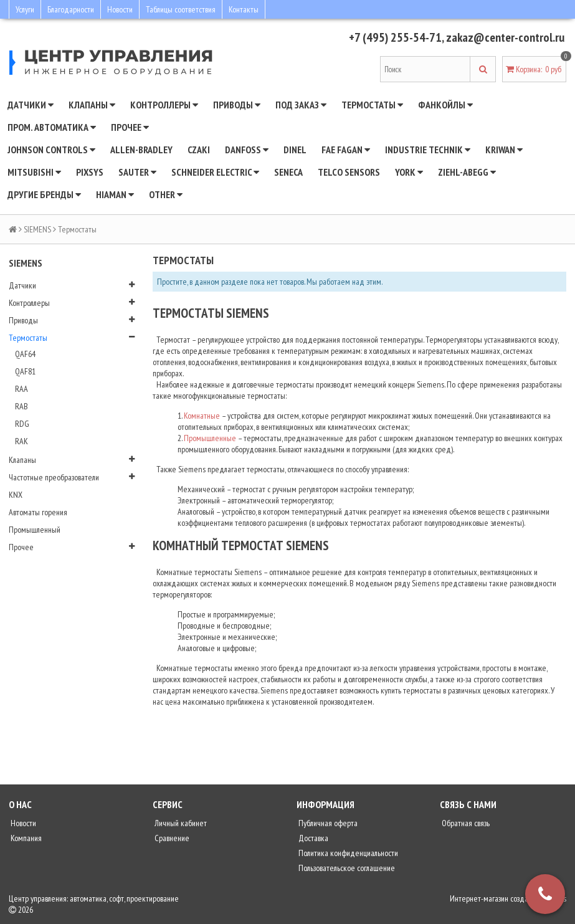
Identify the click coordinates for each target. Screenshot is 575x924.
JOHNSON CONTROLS (51, 150)
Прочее (130, 127)
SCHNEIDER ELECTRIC (215, 172)
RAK (21, 441)
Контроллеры (164, 105)
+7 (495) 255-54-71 (395, 37)
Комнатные (202, 416)
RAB (21, 406)
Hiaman (115, 194)
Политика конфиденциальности (347, 853)
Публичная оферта (327, 823)
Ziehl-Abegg (467, 172)
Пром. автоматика (52, 127)
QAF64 (25, 354)
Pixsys (90, 172)
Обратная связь (465, 823)
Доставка (312, 838)
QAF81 (25, 371)
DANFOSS (247, 150)
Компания (25, 838)
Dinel (295, 150)
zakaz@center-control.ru (505, 37)
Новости (120, 9)
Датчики (31, 105)
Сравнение (171, 838)
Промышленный (35, 530)
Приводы (237, 105)
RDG (22, 424)
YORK (409, 172)
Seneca (288, 172)
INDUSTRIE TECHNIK (428, 150)
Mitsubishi (34, 172)
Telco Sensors (349, 172)
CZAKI (199, 150)
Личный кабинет (180, 823)
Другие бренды (44, 194)
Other (166, 194)
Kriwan (504, 150)
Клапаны (92, 105)
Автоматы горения (38, 512)
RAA (21, 389)
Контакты (244, 9)
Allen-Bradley (141, 150)
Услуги (25, 9)
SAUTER (137, 172)
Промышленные (210, 438)
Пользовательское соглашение (346, 868)
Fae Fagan (346, 150)
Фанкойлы (445, 105)
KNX (16, 495)
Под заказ (301, 105)
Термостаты (372, 105)
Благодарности (71, 9)
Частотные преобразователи (54, 477)
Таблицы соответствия (181, 9)
